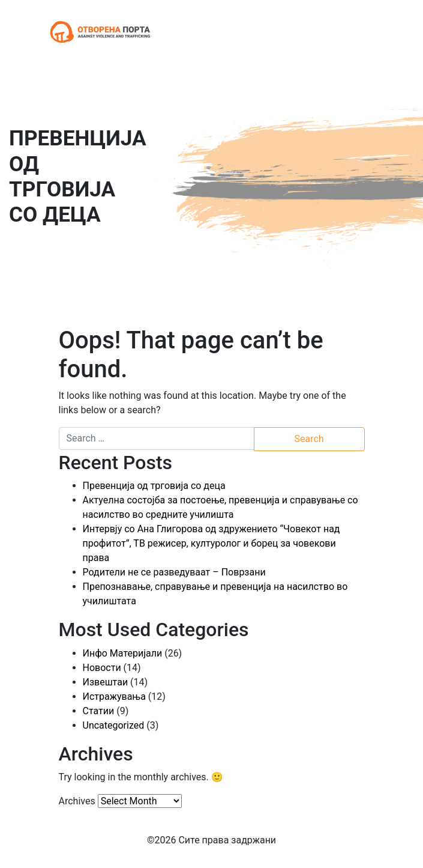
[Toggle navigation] (358, 32)
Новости (102, 668)
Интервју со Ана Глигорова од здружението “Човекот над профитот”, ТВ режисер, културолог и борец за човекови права (211, 543)
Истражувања (114, 697)
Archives (77, 801)
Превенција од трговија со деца (154, 486)
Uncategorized (114, 725)
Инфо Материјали (123, 653)
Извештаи (106, 682)
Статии (99, 711)
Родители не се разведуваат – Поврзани (174, 572)
